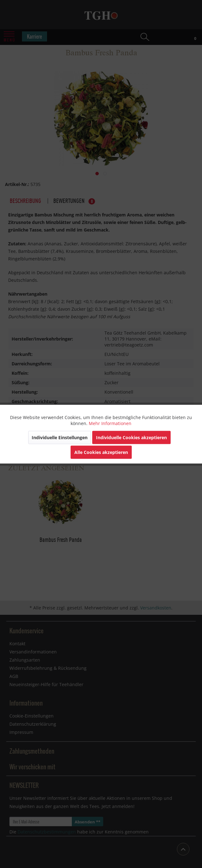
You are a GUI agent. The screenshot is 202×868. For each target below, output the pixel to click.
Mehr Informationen (110, 423)
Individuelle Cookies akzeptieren (131, 437)
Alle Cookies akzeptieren (101, 452)
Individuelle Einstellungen (60, 437)
